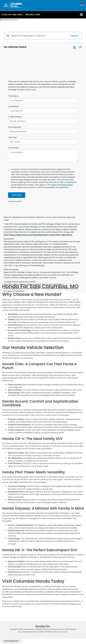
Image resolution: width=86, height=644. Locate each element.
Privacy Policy (67, 185)
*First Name (13, 96)
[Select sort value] (80, 47)
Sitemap (38, 629)
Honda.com (63, 632)
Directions (33, 15)
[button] (12, 15)
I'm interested (11, 641)
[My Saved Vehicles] (82, 4)
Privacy (46, 629)
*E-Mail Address (15, 117)
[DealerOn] (43, 626)
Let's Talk (17, 195)
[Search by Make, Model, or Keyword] (40, 36)
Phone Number (15, 127)
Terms (54, 185)
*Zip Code (12, 137)
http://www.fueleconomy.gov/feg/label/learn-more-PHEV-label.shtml (38, 235)
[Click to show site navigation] (81, 15)
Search (74, 36)
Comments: (13, 148)
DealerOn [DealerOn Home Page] (30, 629)
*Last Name (13, 106)
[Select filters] (74, 47)
